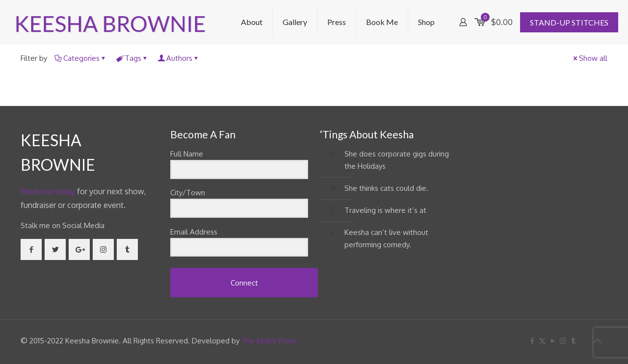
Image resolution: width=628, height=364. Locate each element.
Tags (132, 58)
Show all (589, 58)
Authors (179, 58)
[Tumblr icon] (573, 341)
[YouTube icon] (553, 341)
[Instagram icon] (563, 341)
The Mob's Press (269, 341)
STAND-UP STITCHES (569, 22)
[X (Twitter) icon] (542, 341)
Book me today (48, 191)
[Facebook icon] (532, 341)
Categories (81, 58)
